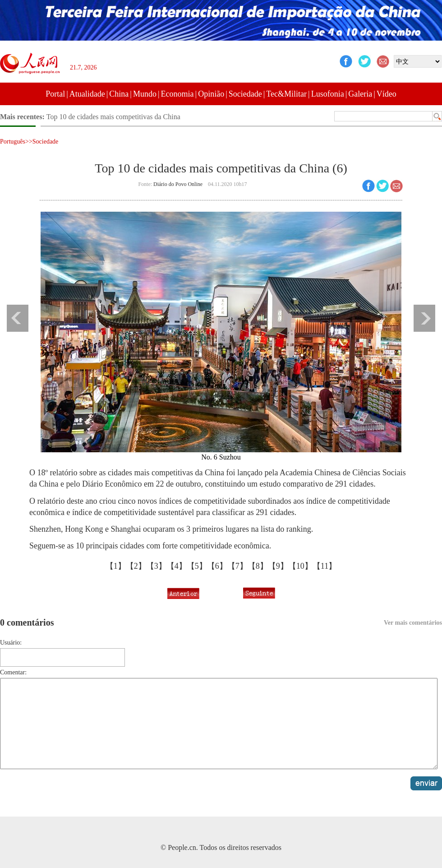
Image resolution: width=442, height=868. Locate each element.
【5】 (197, 566)
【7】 (237, 566)
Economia (177, 94)
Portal (55, 94)
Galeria (360, 94)
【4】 (177, 566)
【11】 (325, 566)
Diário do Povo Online (178, 184)
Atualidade (87, 94)
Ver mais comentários (413, 623)
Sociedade (245, 94)
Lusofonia (328, 94)
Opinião (211, 94)
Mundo (145, 94)
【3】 (156, 566)
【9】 (278, 566)
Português (13, 142)
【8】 (258, 566)
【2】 (136, 566)
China (119, 94)
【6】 (217, 566)
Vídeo (387, 94)
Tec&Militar (286, 94)
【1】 (116, 566)
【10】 (300, 566)
